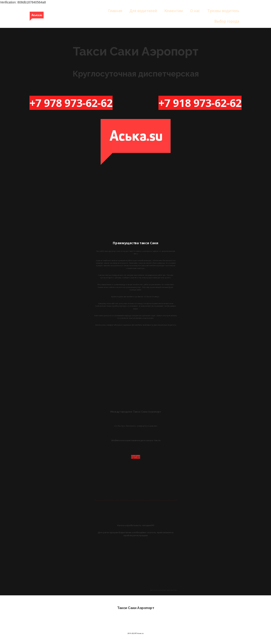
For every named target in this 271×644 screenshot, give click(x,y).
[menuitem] (115, 11)
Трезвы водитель (223, 11)
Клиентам (174, 11)
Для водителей (143, 11)
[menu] (164, 16)
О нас (195, 11)
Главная (115, 11)
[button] (227, 21)
